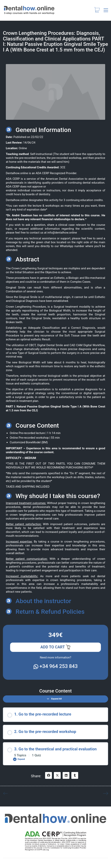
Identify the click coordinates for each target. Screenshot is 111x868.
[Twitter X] (57, 775)
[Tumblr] (75, 775)
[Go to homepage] (29, 10)
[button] (106, 10)
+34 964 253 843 (56, 666)
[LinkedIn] (66, 775)
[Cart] (97, 10)
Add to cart (55, 647)
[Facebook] (49, 775)
